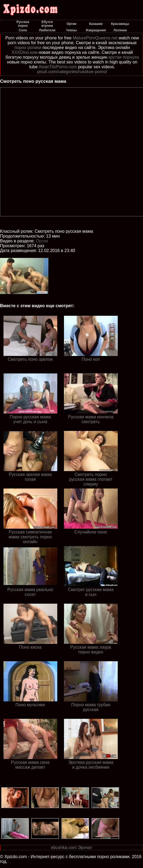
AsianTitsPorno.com (58, 67)
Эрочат (85, 848)
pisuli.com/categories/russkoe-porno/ (72, 72)
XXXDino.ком (24, 52)
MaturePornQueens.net (95, 38)
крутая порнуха (124, 57)
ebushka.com (64, 848)
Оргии (42, 241)
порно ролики (28, 48)
